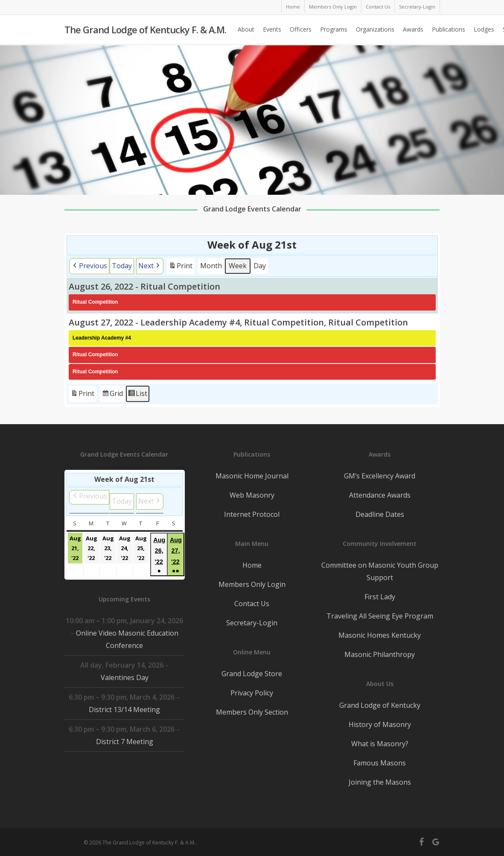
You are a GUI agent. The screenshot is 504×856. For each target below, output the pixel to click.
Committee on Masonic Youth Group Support (380, 571)
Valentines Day (124, 677)
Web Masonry (252, 495)
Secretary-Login (252, 623)
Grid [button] (112, 395)
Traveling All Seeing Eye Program (380, 616)
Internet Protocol (252, 514)
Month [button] (211, 266)
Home (252, 565)
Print (181, 267)
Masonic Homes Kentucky (380, 635)
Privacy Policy (252, 693)
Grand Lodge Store (252, 674)
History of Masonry (380, 724)
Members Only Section (252, 712)
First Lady (380, 597)
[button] (89, 266)
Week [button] (238, 266)
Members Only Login (252, 584)
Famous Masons (380, 763)
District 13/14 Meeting (124, 709)
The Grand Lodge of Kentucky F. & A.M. (145, 30)
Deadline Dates (380, 514)
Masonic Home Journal (252, 476)
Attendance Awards (380, 495)
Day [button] (260, 266)
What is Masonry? (380, 744)
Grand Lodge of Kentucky (380, 705)
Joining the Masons (380, 782)
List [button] (137, 395)
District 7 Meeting (124, 742)
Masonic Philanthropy (380, 654)
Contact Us (252, 604)
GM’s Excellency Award (380, 476)
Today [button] (122, 266)
